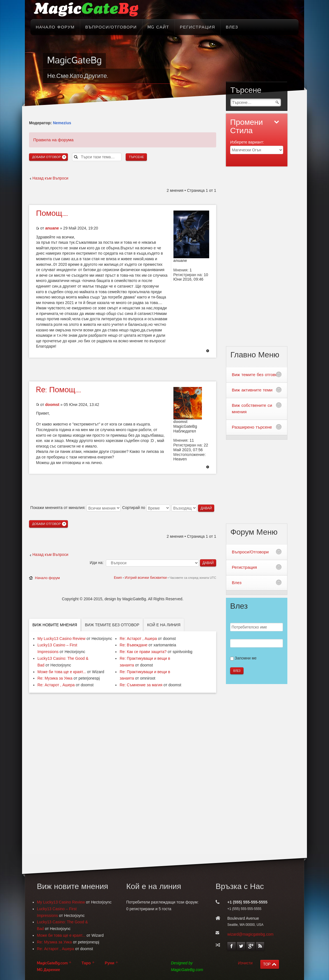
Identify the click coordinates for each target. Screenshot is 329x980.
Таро (86, 963)
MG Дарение (48, 970)
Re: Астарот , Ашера (56, 685)
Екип (118, 578)
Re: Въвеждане (133, 645)
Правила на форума (53, 140)
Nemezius (62, 123)
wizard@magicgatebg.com (250, 934)
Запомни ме (246, 658)
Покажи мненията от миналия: (76, 508)
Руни (109, 963)
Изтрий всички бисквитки (146, 578)
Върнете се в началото (208, 351)
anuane (52, 228)
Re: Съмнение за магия (141, 685)
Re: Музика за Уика (55, 678)
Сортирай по (146, 508)
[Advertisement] (123, 369)
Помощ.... (52, 213)
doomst (52, 405)
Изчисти (245, 963)
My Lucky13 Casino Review (61, 639)
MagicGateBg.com (52, 963)
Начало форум (47, 578)
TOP (267, 964)
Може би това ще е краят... (62, 672)
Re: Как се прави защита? (143, 652)
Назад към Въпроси (50, 178)
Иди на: (96, 563)
